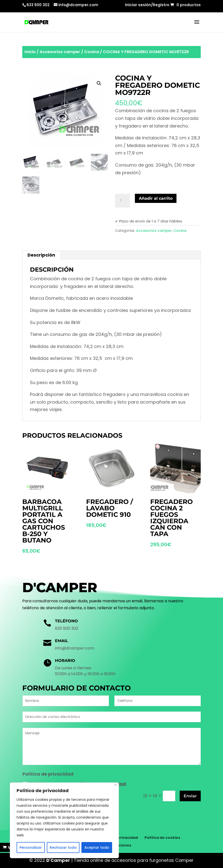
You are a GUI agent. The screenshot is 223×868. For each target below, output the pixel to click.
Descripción (41, 255)
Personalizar (31, 847)
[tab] (41, 255)
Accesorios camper (60, 52)
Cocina (92, 52)
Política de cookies (162, 838)
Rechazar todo (63, 847)
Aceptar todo (97, 847)
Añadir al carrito (156, 198)
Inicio (30, 52)
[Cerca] (115, 785)
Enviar (190, 796)
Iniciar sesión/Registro (147, 5)
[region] (64, 820)
